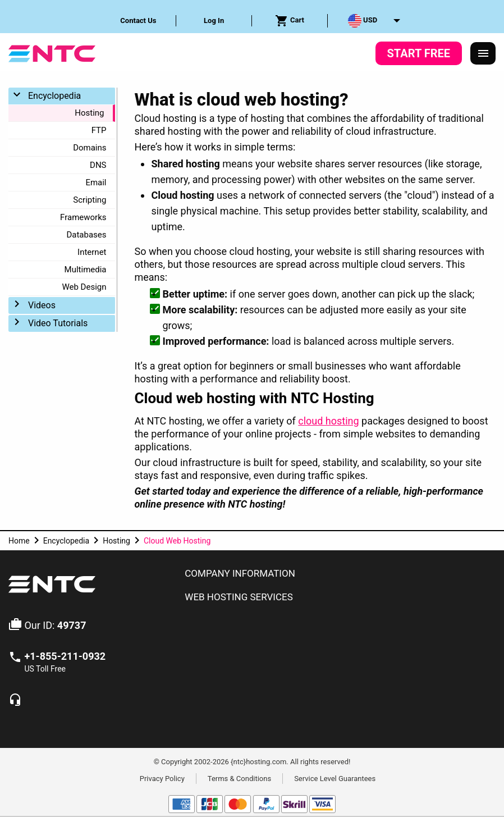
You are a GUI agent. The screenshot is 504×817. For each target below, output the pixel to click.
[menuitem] (139, 21)
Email (96, 182)
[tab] (336, 574)
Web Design (84, 287)
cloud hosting (328, 421)
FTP (99, 130)
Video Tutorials (58, 323)
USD (363, 21)
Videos (42, 305)
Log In (214, 20)
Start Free (419, 53)
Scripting (90, 200)
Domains (90, 148)
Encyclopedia (54, 96)
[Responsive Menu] (483, 53)
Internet (92, 252)
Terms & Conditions (239, 778)
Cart (290, 21)
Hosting (89, 113)
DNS (98, 165)
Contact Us (138, 20)
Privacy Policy (162, 778)
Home (19, 541)
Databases (86, 235)
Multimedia (86, 270)
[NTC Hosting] (52, 53)
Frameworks (83, 217)
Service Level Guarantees (335, 778)
